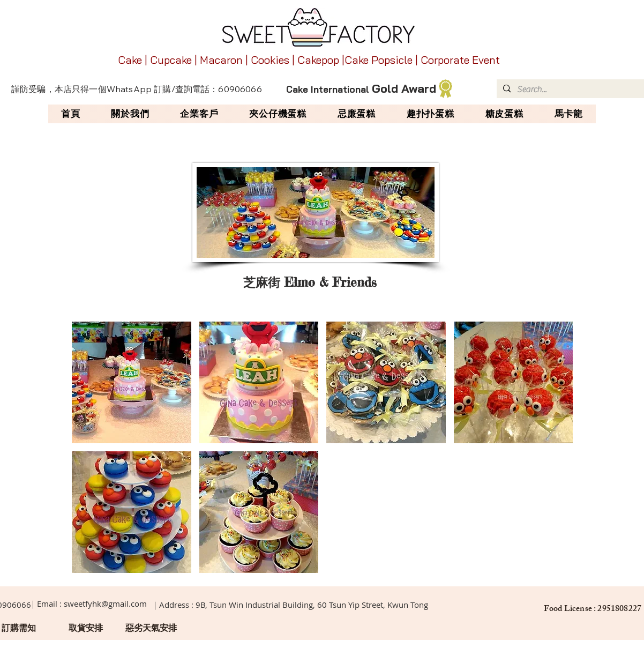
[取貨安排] (86, 628)
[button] (132, 382)
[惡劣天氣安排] (151, 628)
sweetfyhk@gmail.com (105, 604)
